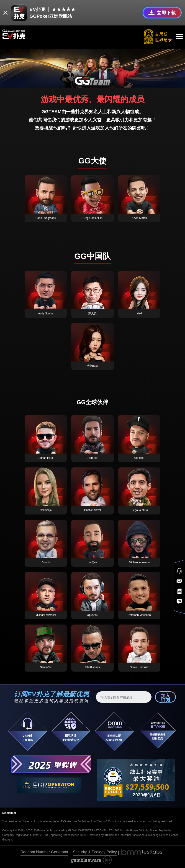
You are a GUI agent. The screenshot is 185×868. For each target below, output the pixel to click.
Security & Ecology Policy (95, 852)
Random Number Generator (45, 852)
